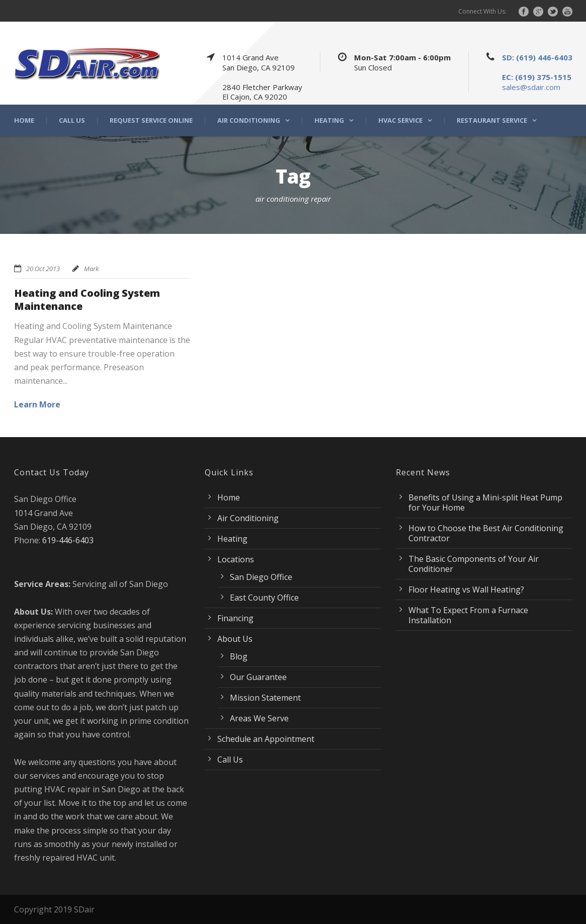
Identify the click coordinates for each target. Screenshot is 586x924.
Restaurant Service (492, 120)
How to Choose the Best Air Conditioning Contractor (486, 533)
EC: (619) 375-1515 (537, 77)
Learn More (37, 404)
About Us (235, 639)
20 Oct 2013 (43, 269)
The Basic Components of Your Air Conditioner (474, 564)
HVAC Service (400, 120)
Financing (235, 618)
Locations (236, 559)
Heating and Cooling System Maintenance (87, 300)
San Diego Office (261, 577)
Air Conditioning (249, 120)
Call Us (72, 120)
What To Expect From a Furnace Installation (468, 615)
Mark (91, 269)
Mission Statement (265, 698)
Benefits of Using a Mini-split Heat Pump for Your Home (485, 502)
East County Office (264, 598)
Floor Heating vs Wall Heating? (466, 590)
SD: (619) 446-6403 (537, 57)
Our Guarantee (258, 677)
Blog (239, 656)
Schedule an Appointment (266, 739)
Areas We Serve (259, 718)
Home (24, 120)
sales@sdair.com (531, 87)
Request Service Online (151, 120)
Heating (329, 120)
